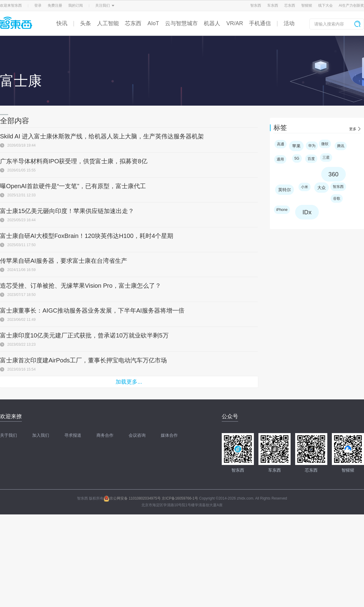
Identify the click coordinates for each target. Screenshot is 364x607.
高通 (281, 144)
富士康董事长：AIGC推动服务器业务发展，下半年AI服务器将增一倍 (92, 310)
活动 (289, 23)
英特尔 (285, 190)
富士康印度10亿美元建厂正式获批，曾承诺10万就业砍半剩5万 (84, 335)
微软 (325, 144)
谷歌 (337, 198)
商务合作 (105, 435)
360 (334, 174)
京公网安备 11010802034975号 (132, 498)
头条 (86, 23)
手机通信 (260, 23)
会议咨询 (137, 435)
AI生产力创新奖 (351, 5)
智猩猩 (307, 5)
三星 (326, 158)
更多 (353, 129)
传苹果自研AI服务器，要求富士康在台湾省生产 (64, 261)
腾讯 (341, 146)
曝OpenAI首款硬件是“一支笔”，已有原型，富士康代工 (73, 186)
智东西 (256, 5)
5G (297, 158)
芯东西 (290, 5)
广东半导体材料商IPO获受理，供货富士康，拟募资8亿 (74, 161)
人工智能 (108, 23)
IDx (307, 212)
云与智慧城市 (181, 23)
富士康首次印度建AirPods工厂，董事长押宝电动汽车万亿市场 (83, 360)
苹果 (296, 146)
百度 (311, 159)
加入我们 (41, 435)
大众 (322, 188)
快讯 (62, 23)
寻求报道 (73, 435)
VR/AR (235, 23)
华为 (312, 146)
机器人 (212, 23)
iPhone (282, 210)
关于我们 (8, 435)
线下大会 (325, 5)
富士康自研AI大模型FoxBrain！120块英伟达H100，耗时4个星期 (87, 236)
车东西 (273, 5)
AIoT (153, 23)
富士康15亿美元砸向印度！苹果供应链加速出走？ (67, 211)
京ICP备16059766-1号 (180, 498)
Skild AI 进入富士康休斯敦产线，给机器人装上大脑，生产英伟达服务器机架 (102, 136)
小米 (305, 187)
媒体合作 (169, 435)
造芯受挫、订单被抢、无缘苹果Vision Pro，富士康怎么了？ (81, 286)
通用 (280, 159)
